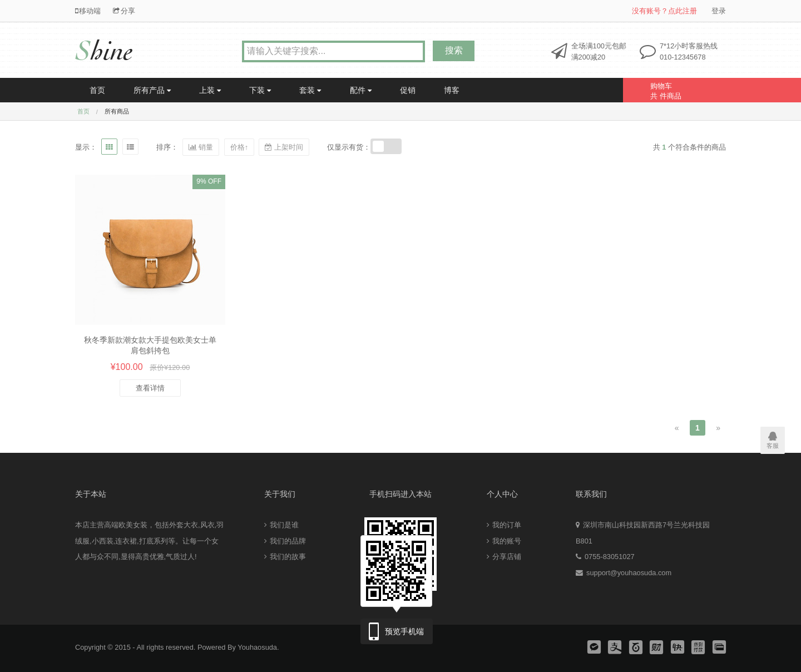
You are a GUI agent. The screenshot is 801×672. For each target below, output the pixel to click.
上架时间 (284, 147)
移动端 (88, 11)
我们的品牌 (285, 541)
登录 (719, 11)
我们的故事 (285, 557)
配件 (361, 90)
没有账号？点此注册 (664, 11)
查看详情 (150, 388)
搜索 (454, 50)
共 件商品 (694, 89)
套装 (310, 90)
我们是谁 (281, 525)
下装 (260, 90)
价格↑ (239, 147)
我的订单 (504, 525)
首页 (97, 90)
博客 (452, 90)
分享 (124, 11)
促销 (408, 90)
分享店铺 (504, 557)
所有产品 (152, 90)
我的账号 (504, 541)
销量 (201, 147)
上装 (210, 90)
